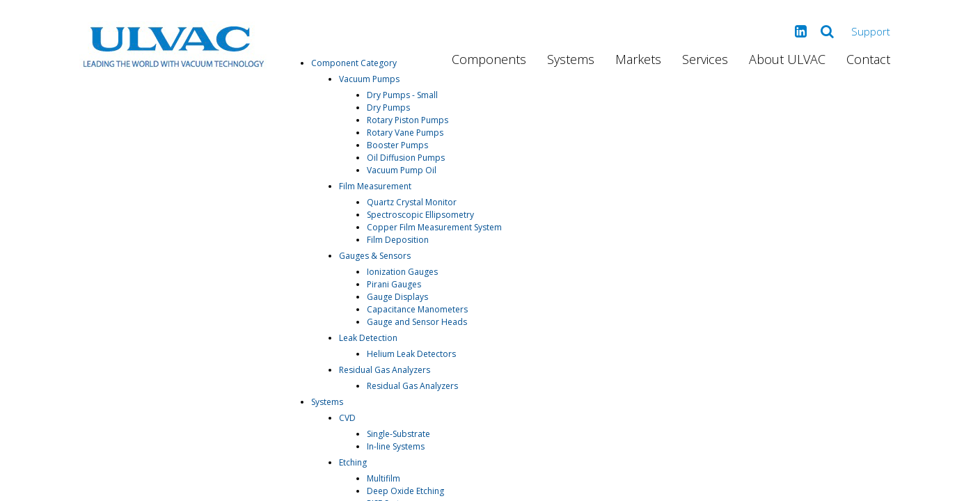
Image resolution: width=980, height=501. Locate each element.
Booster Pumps (397, 145)
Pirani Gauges (394, 284)
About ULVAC (787, 59)
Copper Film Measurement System (434, 227)
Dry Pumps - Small (402, 95)
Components (489, 59)
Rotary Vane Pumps (405, 133)
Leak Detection (368, 338)
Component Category (354, 63)
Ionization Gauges (402, 272)
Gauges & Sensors (375, 256)
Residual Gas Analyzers (385, 370)
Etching (353, 462)
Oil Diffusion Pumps (406, 158)
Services (705, 59)
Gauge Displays (397, 297)
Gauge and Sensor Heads (417, 322)
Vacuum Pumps (369, 79)
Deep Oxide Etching (405, 491)
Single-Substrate (398, 434)
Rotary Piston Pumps (408, 120)
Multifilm (384, 478)
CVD (347, 418)
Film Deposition (398, 240)
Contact (868, 59)
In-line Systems (396, 446)
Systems (571, 59)
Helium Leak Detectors (411, 354)
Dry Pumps (388, 108)
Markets (638, 59)
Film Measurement (375, 186)
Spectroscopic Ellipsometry (420, 215)
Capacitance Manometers (417, 309)
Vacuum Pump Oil (402, 170)
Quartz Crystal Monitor (412, 202)
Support (871, 31)
